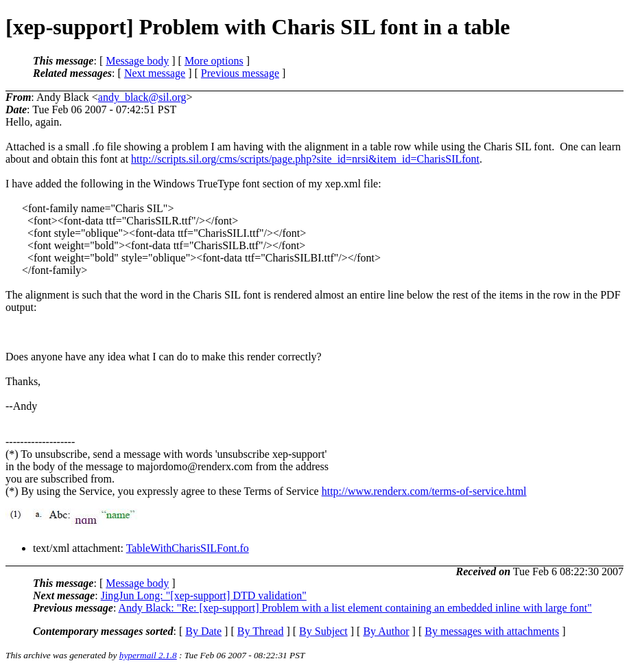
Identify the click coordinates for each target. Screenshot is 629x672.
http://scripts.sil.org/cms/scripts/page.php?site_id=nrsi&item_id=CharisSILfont (305, 159)
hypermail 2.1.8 (148, 655)
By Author (386, 631)
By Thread (261, 631)
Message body (137, 61)
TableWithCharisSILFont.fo (188, 548)
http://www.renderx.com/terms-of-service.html (424, 491)
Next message (155, 73)
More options (214, 61)
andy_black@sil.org (142, 97)
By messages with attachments (492, 631)
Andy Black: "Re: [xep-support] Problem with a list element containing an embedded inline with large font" (355, 608)
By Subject (323, 631)
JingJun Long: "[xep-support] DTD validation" (204, 595)
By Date (203, 631)
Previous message (240, 73)
